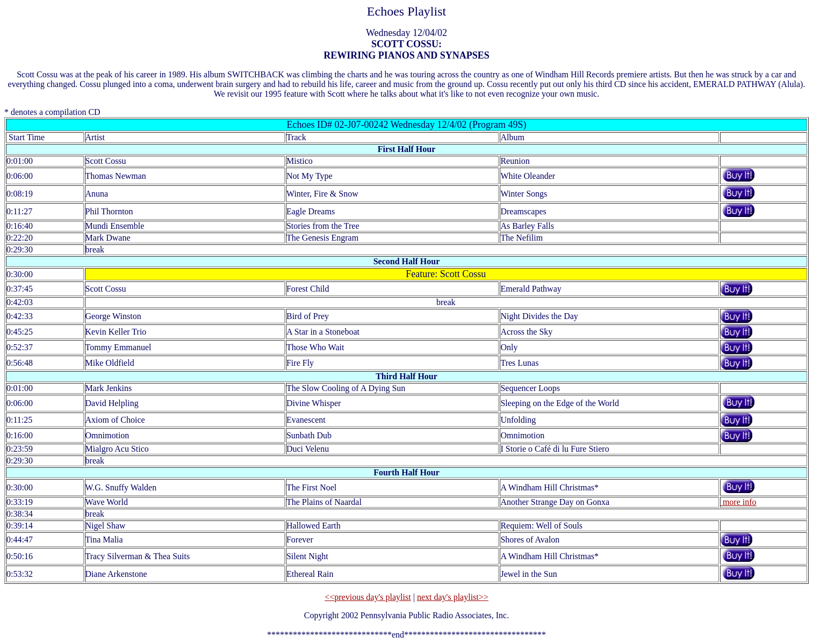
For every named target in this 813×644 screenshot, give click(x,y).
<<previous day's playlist (368, 597)
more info (739, 502)
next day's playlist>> (453, 597)
